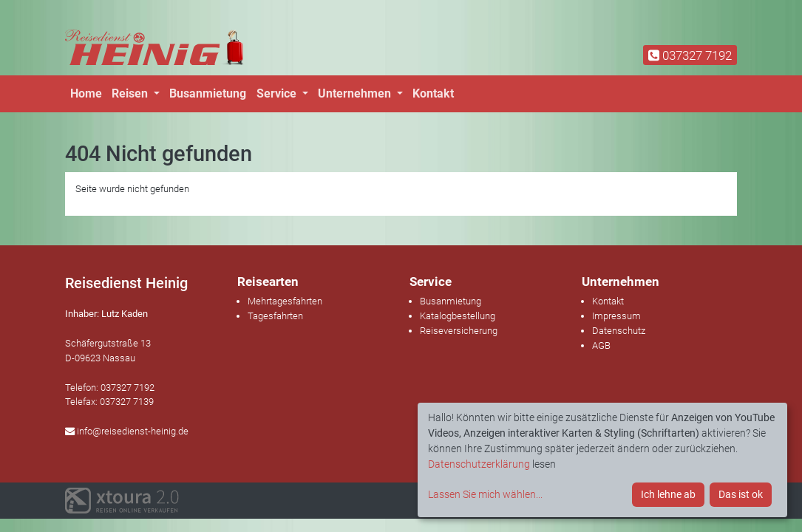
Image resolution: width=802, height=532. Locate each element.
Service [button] (278, 93)
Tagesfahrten (275, 316)
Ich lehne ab (668, 494)
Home (86, 93)
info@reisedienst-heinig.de (127, 431)
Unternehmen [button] (356, 93)
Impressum (616, 316)
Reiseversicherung (459, 331)
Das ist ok (741, 494)
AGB (601, 345)
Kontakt (433, 93)
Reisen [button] (131, 93)
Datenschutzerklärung (479, 464)
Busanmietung (208, 93)
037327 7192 (690, 55)
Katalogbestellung (458, 316)
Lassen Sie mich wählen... (485, 494)
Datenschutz (619, 331)
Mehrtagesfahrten (285, 301)
